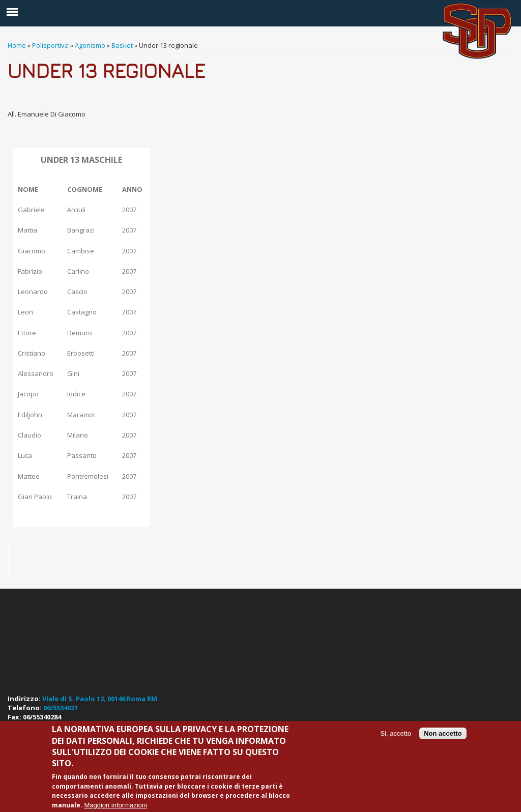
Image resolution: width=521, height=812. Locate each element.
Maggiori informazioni (115, 805)
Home (17, 45)
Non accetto (443, 733)
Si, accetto (396, 733)
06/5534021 (61, 708)
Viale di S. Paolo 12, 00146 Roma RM (100, 699)
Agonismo (90, 45)
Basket (122, 45)
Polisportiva (50, 45)
